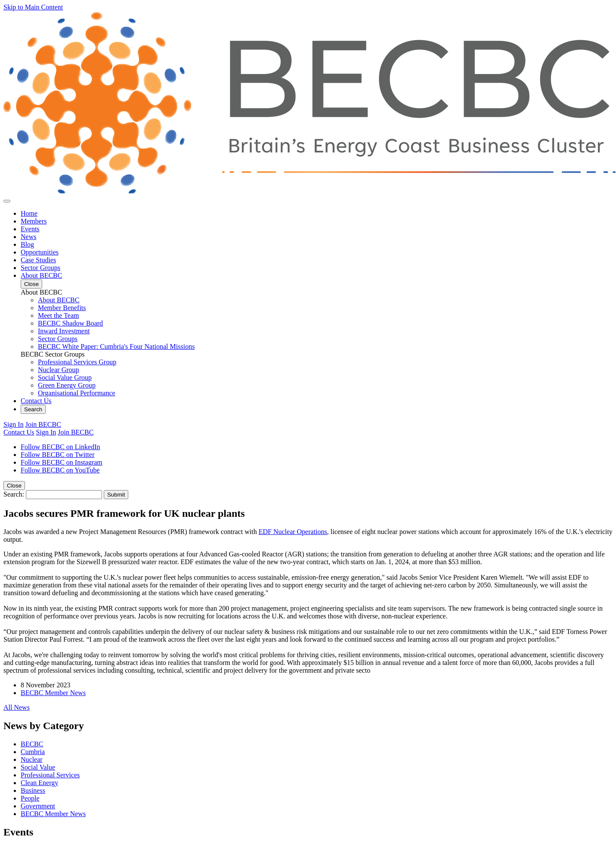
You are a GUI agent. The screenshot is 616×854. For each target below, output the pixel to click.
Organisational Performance (77, 393)
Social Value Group (65, 377)
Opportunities (40, 252)
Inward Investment (64, 331)
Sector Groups (40, 268)
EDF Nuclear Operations (293, 532)
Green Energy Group (67, 385)
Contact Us (36, 401)
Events (30, 229)
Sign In (14, 424)
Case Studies (38, 260)
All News (17, 707)
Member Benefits (62, 308)
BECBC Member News (53, 693)
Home (29, 213)
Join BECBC (43, 424)
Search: (14, 494)
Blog (27, 244)
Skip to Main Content (33, 7)
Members (34, 221)
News (28, 237)
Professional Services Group (77, 362)
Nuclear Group (59, 370)
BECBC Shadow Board (70, 323)
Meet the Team (58, 315)
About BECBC (41, 275)
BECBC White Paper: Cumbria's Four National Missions (116, 346)
